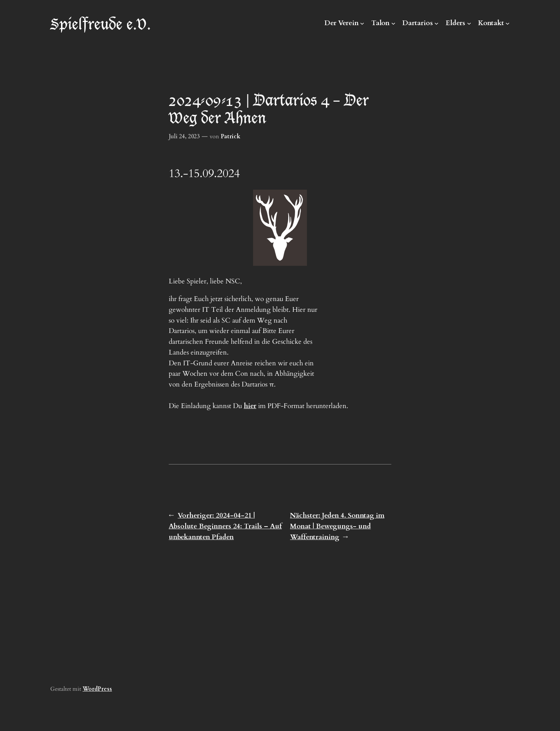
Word (90, 689)
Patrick (231, 137)
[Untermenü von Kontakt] (508, 23)
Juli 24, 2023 (184, 137)
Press (105, 689)
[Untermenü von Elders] (469, 23)
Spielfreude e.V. (101, 23)
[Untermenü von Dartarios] (437, 23)
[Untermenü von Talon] (393, 23)
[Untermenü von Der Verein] (362, 23)
